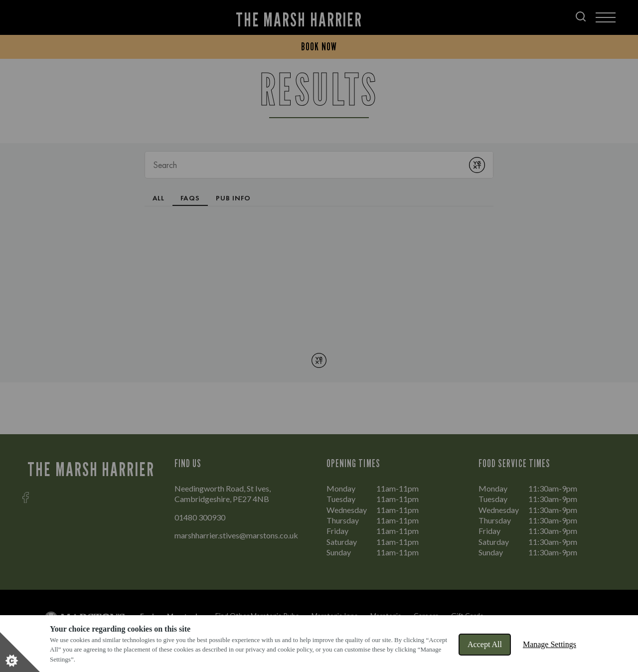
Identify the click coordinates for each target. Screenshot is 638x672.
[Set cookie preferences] (20, 652)
